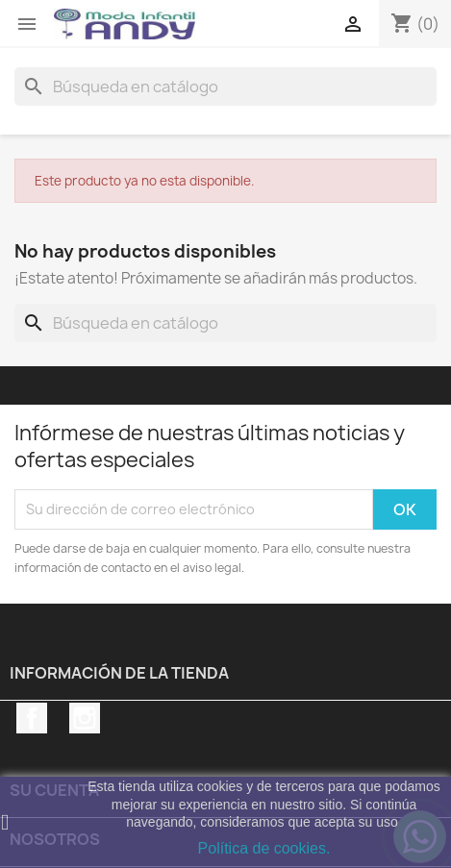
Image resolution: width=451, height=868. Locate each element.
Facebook (32, 718)
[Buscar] (225, 87)
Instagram (85, 718)
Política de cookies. (264, 848)
